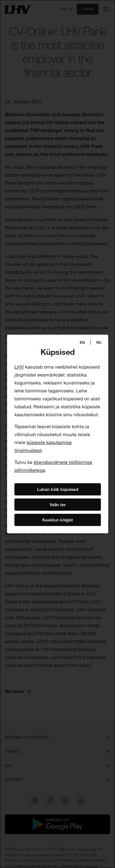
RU (99, 342)
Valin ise (58, 504)
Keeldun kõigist (58, 520)
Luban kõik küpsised (57, 489)
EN (82, 342)
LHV (19, 367)
